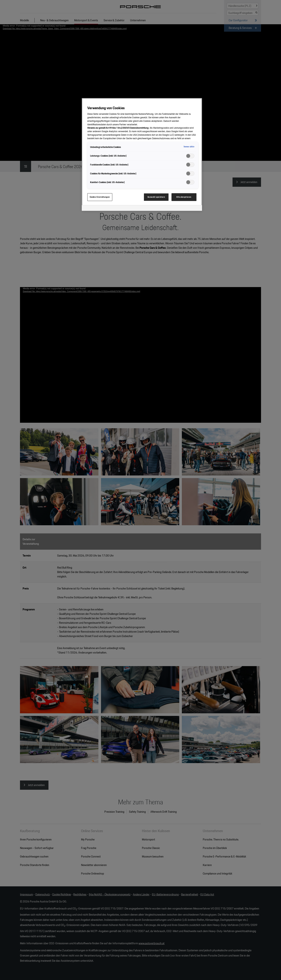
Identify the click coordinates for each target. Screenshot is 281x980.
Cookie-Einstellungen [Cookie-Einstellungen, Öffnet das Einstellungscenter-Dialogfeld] (100, 197)
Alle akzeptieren (184, 197)
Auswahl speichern (156, 197)
